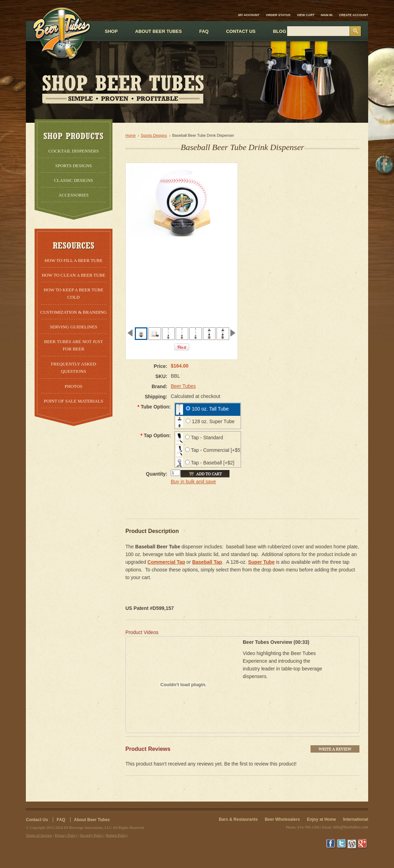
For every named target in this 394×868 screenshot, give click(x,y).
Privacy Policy (66, 835)
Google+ (363, 844)
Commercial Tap (166, 562)
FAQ (61, 820)
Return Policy (117, 835)
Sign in (327, 15)
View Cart (306, 15)
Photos (73, 386)
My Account (249, 15)
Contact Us (37, 820)
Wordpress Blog (352, 844)
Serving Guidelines (74, 327)
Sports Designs (74, 166)
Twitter (342, 844)
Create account (354, 15)
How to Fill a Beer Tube (74, 260)
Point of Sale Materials (74, 401)
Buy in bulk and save (193, 482)
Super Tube (261, 562)
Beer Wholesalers (282, 819)
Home (130, 135)
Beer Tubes (183, 386)
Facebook (331, 844)
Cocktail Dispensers (73, 151)
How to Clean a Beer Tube (73, 275)
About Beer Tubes (92, 820)
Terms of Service (39, 835)
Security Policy (92, 835)
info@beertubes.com (351, 827)
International (356, 819)
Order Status (278, 15)
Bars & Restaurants (238, 819)
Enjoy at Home (322, 819)
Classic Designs (74, 180)
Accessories (74, 195)
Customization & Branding (73, 312)
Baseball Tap (207, 562)
